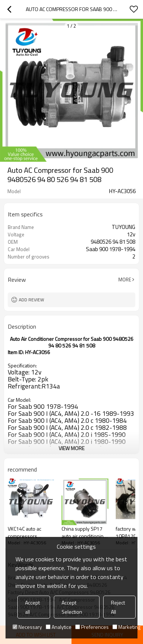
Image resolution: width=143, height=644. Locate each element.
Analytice (59, 627)
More (125, 280)
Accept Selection (72, 607)
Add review (32, 300)
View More (71, 448)
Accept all (32, 607)
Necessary (27, 627)
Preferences (92, 627)
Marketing (126, 627)
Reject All (118, 607)
